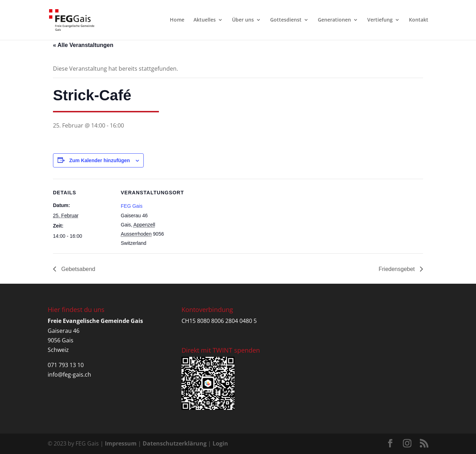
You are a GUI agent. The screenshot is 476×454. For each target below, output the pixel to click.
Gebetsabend (78, 269)
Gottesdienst (286, 20)
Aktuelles (205, 20)
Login (220, 443)
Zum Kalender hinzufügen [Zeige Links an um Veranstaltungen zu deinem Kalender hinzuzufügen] (100, 160)
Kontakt (419, 20)
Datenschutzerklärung (175, 443)
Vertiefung (380, 20)
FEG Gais (132, 206)
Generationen (334, 20)
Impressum (121, 443)
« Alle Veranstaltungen (83, 45)
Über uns (243, 20)
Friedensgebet (397, 269)
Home (177, 20)
